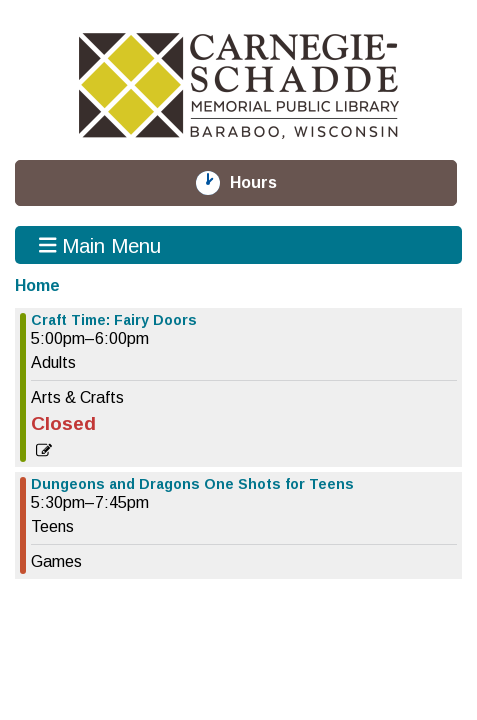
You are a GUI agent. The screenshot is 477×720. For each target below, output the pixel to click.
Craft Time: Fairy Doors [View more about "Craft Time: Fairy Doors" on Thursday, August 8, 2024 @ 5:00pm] (114, 320)
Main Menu (100, 245)
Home (37, 285)
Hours (265, 183)
